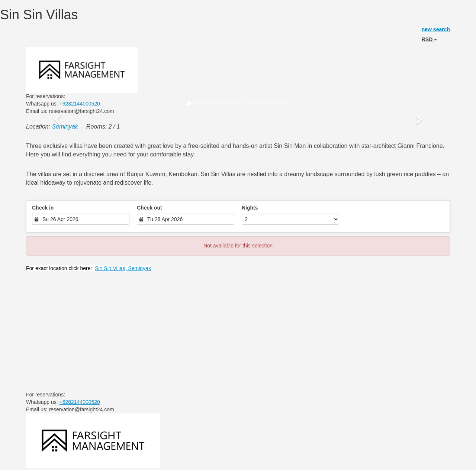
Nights (250, 208)
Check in (43, 208)
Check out (149, 208)
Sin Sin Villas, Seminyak (123, 268)
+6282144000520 (80, 104)
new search (436, 29)
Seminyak (65, 127)
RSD (429, 39)
